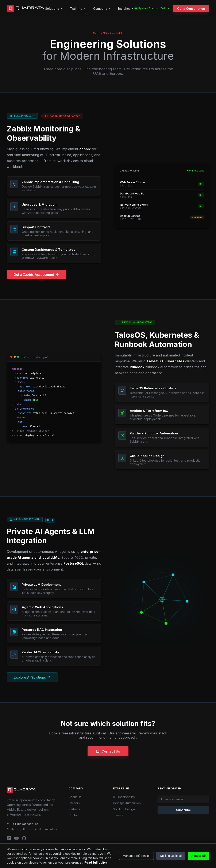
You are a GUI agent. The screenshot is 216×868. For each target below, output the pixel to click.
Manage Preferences (136, 856)
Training (78, 8)
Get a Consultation (191, 9)
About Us (75, 797)
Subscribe (184, 810)
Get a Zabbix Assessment (36, 275)
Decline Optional (171, 856)
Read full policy (96, 862)
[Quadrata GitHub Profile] (24, 839)
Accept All (198, 856)
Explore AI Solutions (32, 677)
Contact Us (108, 751)
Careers (74, 803)
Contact (74, 815)
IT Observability (124, 797)
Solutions (54, 8)
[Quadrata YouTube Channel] (16, 839)
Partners (74, 809)
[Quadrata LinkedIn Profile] (9, 839)
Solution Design (124, 809)
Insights (126, 8)
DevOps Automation (127, 803)
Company (102, 8)
